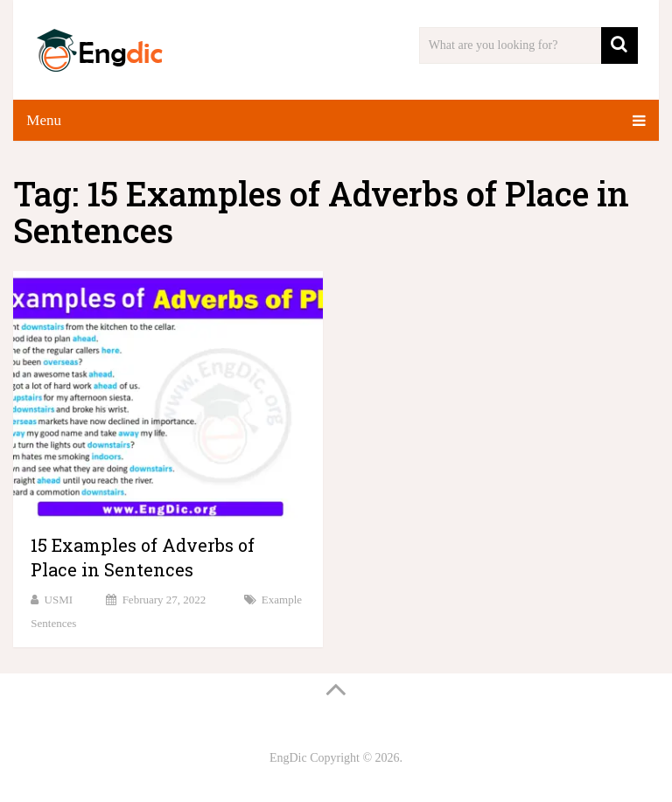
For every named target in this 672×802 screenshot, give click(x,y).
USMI (59, 600)
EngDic (288, 758)
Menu (44, 120)
